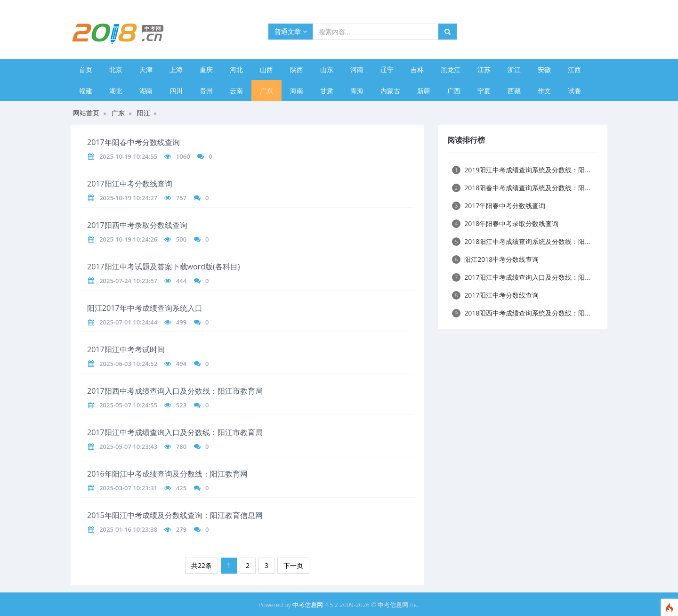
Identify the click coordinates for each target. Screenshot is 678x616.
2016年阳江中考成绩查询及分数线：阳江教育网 (167, 474)
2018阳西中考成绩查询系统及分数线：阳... (521, 313)
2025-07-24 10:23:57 (128, 281)
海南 (297, 91)
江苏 (484, 69)
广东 (266, 91)
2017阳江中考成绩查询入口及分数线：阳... (521, 277)
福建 (86, 91)
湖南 (146, 91)
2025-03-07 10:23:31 (128, 488)
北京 (116, 69)
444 (181, 281)
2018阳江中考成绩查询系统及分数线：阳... (521, 241)
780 (181, 446)
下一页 (293, 565)
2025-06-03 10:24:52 (128, 364)
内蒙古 (390, 91)
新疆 (424, 91)
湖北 (116, 91)
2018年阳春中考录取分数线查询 (505, 223)
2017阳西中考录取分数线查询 (137, 225)
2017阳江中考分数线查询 (130, 184)
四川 (176, 91)
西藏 (514, 91)
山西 (266, 69)
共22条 (202, 565)
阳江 (144, 113)
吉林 (417, 69)
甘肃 (327, 91)
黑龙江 (451, 69)
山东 (327, 69)
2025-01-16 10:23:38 (128, 529)
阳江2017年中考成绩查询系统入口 (145, 308)
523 (181, 405)
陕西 (297, 69)
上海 (176, 69)
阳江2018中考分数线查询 (495, 259)
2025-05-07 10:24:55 (128, 405)
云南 (236, 91)
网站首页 (86, 113)
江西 (574, 69)
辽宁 (387, 69)
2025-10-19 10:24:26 (128, 239)
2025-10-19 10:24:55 (128, 156)
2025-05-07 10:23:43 (128, 446)
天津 (146, 69)
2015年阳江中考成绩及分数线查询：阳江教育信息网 (175, 515)
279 (181, 529)
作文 (544, 91)
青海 (357, 91)
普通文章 (291, 31)
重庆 (206, 69)
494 (181, 364)
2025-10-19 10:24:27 (128, 198)
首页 (86, 69)
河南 (357, 69)
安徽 (544, 69)
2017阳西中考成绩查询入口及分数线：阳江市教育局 (175, 391)
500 (181, 239)
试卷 (574, 91)
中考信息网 (308, 605)
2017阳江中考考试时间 (126, 349)
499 (181, 322)
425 (181, 488)
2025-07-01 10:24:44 (128, 322)
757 (181, 198)
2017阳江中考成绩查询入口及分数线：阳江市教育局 (175, 432)
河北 (236, 69)
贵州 (206, 91)
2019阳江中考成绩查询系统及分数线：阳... (521, 170)
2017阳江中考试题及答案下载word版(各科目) (163, 267)
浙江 (514, 69)
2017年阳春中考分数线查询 (133, 142)
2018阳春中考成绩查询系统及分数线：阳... (521, 188)
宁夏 (484, 91)
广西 (454, 91)
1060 (183, 156)
